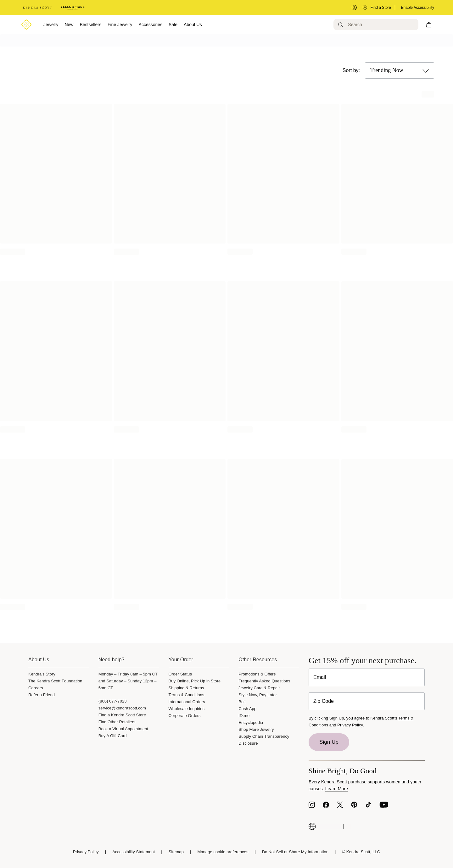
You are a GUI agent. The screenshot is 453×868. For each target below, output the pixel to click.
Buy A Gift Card (113, 736)
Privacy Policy (350, 725)
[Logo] (26, 25)
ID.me (244, 716)
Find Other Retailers (117, 722)
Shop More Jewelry (256, 729)
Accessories (151, 25)
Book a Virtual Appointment (123, 729)
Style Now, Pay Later (258, 695)
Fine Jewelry (120, 25)
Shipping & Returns (186, 688)
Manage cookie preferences (223, 852)
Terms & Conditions (187, 695)
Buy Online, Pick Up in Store (195, 681)
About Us (193, 25)
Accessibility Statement (134, 852)
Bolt (242, 702)
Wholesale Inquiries (187, 709)
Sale (173, 25)
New (69, 25)
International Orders (187, 702)
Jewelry (51, 25)
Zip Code (324, 701)
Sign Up (329, 742)
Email (320, 677)
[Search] (376, 25)
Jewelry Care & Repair (259, 688)
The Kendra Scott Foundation (55, 681)
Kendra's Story (42, 674)
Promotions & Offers (257, 674)
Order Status (180, 674)
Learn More (337, 789)
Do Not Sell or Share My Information (295, 852)
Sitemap (176, 852)
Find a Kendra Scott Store (122, 715)
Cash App (247, 709)
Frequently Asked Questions (264, 681)
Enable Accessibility (418, 8)
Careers (36, 688)
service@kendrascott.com (122, 708)
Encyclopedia (251, 722)
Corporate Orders (185, 716)
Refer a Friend (42, 695)
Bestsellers (90, 25)
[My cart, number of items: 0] (429, 25)
